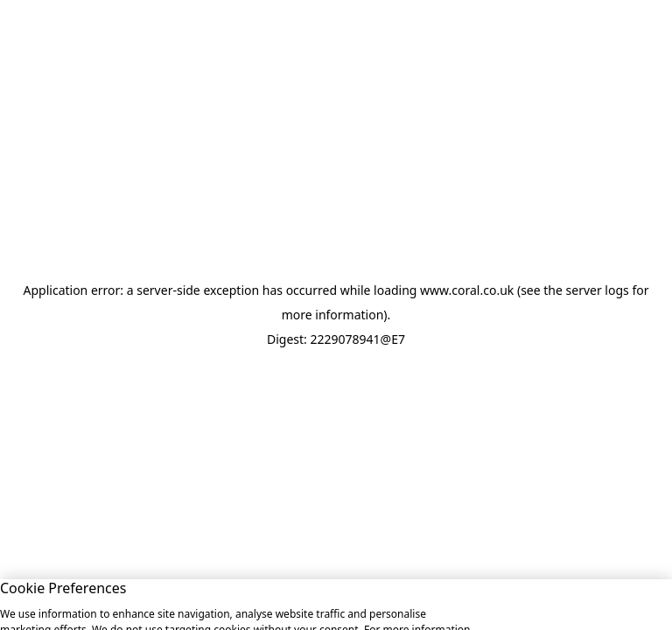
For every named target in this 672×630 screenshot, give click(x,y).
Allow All (525, 603)
